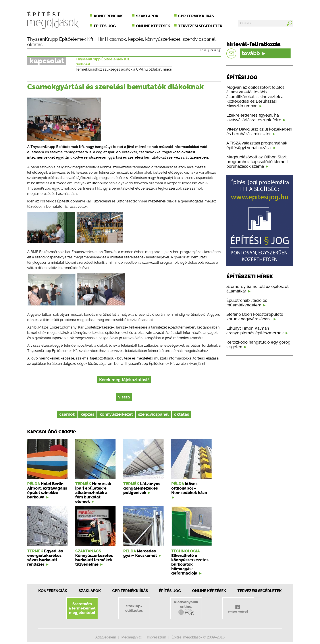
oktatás (35, 44)
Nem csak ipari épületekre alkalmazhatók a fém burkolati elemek (93, 493)
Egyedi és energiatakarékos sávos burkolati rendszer (45, 558)
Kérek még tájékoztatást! (124, 380)
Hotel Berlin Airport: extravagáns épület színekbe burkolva (47, 490)
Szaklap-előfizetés (134, 608)
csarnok (118, 39)
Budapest (83, 64)
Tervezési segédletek (200, 26)
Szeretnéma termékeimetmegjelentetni (82, 608)
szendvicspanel (199, 39)
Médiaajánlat (131, 637)
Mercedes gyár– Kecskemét (140, 553)
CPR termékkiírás (196, 16)
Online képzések (153, 26)
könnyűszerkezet (163, 39)
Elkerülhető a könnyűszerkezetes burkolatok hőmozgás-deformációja (190, 564)
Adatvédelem (106, 637)
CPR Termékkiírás (130, 591)
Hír (101, 39)
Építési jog (105, 26)
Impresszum (156, 637)
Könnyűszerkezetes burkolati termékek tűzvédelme (94, 560)
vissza (124, 397)
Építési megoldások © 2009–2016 (198, 637)
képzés (136, 39)
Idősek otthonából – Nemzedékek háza (189, 488)
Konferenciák (108, 16)
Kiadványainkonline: (186, 608)
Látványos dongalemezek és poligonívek (142, 488)
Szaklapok (147, 16)
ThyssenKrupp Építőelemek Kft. (61, 39)
